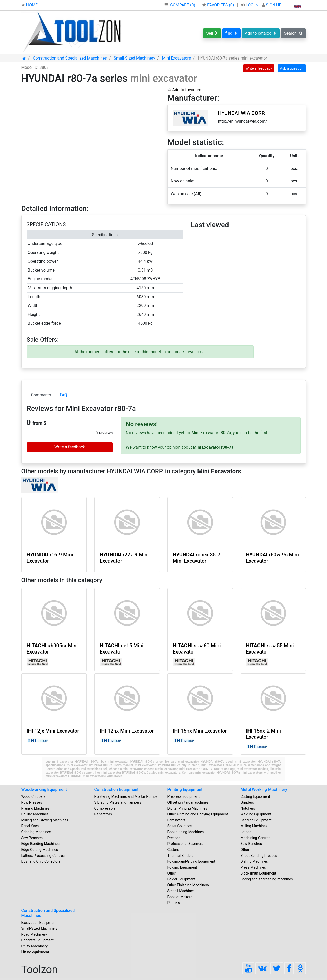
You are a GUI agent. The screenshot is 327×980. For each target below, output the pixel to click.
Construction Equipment (117, 789)
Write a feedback (259, 68)
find (231, 33)
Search (293, 33)
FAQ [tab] (63, 395)
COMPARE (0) (183, 5)
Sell (212, 33)
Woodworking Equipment (44, 789)
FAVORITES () (219, 5)
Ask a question (292, 68)
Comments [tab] (41, 395)
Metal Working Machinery (264, 789)
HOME (29, 5)
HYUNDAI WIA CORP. (242, 113)
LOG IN (250, 5)
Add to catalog (261, 33)
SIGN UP (272, 5)
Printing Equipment (185, 789)
